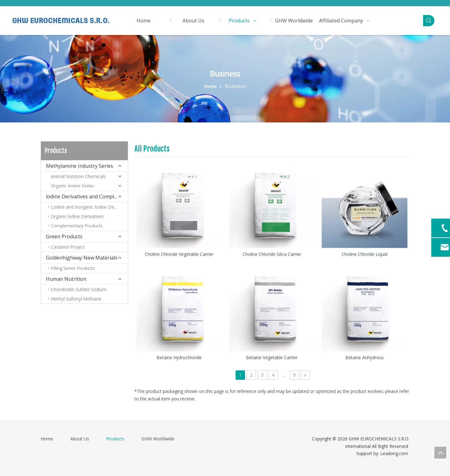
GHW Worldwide (158, 439)
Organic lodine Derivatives (77, 216)
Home (47, 439)
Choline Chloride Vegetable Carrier (179, 254)
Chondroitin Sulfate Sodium (79, 289)
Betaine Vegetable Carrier (272, 357)
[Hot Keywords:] (429, 21)
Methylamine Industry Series (80, 166)
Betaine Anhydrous (365, 357)
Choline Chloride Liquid (365, 254)
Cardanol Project (68, 247)
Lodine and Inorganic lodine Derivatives (89, 207)
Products (115, 439)
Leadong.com (394, 453)
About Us (80, 439)
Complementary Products (77, 226)
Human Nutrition (66, 279)
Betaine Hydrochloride (179, 357)
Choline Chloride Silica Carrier (272, 254)
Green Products (64, 236)
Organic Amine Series (72, 186)
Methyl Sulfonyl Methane (76, 299)
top (440, 453)
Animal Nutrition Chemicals (78, 176)
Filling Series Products (73, 268)
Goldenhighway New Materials (82, 258)
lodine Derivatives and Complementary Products (87, 196)
